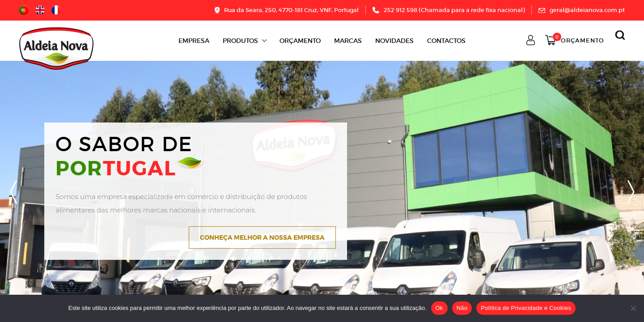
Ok (439, 308)
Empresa (194, 41)
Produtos (240, 41)
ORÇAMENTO (300, 41)
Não (462, 308)
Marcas (348, 41)
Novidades (394, 41)
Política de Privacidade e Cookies (526, 308)
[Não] (633, 308)
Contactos (446, 41)
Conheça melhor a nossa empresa (262, 237)
